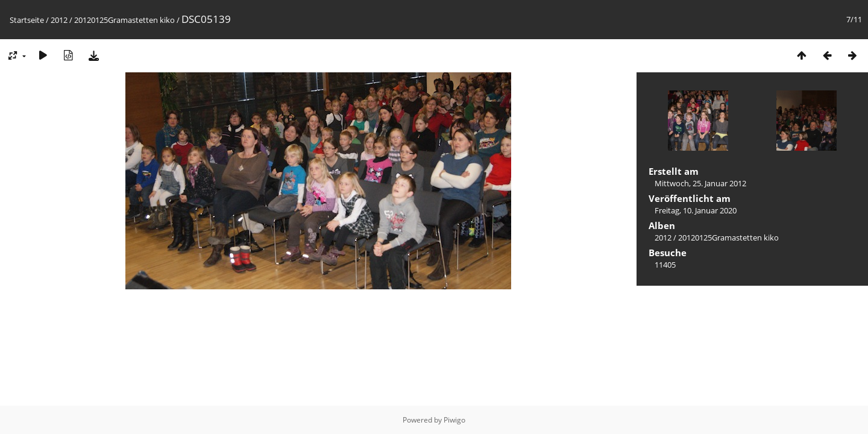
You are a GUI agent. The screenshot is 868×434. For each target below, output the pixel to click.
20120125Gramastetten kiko (124, 20)
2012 (59, 20)
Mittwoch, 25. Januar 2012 (700, 183)
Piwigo (454, 420)
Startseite (27, 20)
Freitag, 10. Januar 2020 (696, 210)
